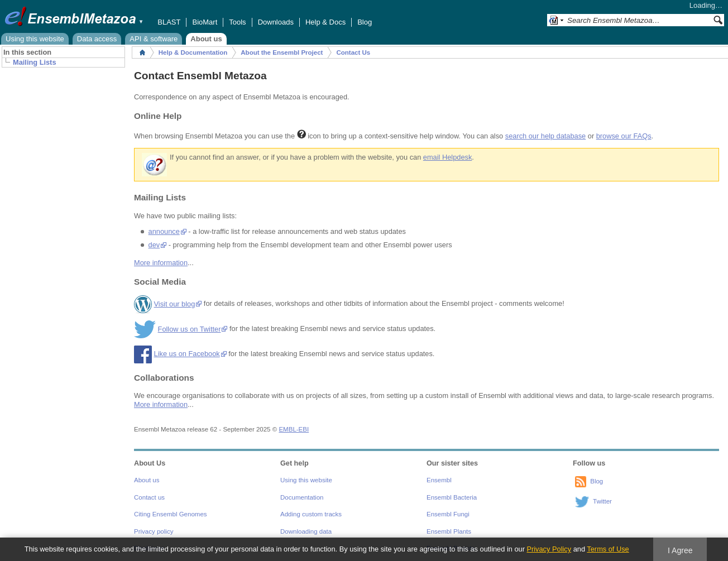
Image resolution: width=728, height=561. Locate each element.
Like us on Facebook (187, 354)
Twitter (602, 501)
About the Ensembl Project (282, 52)
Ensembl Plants (449, 531)
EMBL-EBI (294, 429)
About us (206, 39)
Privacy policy (154, 531)
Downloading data (306, 531)
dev (154, 245)
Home (142, 52)
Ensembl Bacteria (452, 497)
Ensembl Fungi (448, 514)
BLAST (169, 22)
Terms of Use (608, 549)
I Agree (680, 550)
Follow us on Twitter (190, 329)
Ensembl (439, 480)
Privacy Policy (549, 549)
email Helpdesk (448, 157)
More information (161, 263)
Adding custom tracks (311, 514)
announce (164, 231)
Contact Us (353, 52)
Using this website (35, 39)
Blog (365, 22)
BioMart (205, 22)
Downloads (276, 22)
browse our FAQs (624, 136)
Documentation (302, 497)
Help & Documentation (193, 52)
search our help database (545, 136)
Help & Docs (325, 22)
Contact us (149, 497)
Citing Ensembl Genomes (171, 514)
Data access (97, 39)
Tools (237, 22)
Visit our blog (175, 304)
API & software (154, 39)
